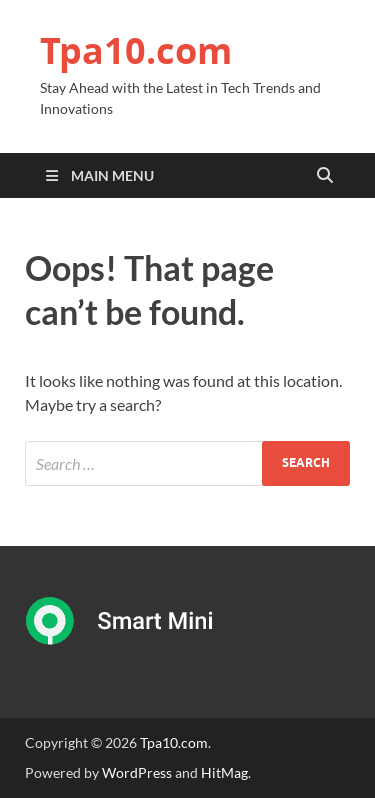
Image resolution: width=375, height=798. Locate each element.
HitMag (224, 772)
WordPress (137, 772)
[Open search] (325, 176)
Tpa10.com (136, 50)
